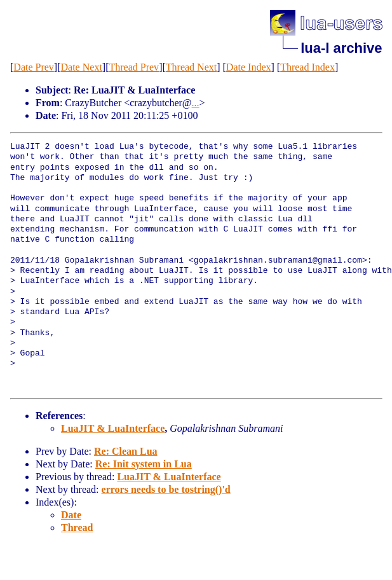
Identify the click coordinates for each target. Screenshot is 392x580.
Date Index (249, 67)
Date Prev (34, 67)
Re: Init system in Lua (144, 464)
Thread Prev (134, 67)
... (196, 103)
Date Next (82, 67)
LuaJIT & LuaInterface (113, 428)
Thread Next (191, 67)
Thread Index (308, 67)
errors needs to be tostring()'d (166, 489)
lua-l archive (341, 48)
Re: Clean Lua (126, 451)
